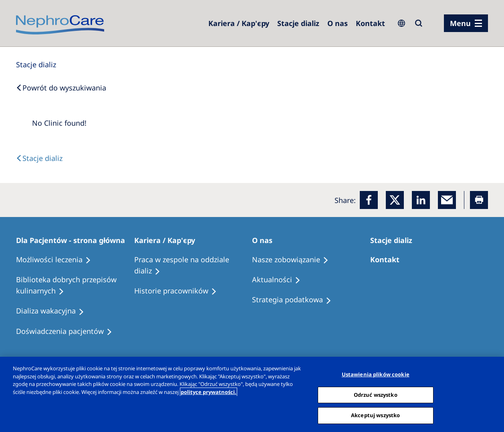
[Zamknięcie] (491, 394)
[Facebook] (369, 200)
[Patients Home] (74, 240)
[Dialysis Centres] (239, 23)
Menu (460, 23)
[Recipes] (75, 285)
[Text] (39, 158)
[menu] (466, 23)
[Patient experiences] (68, 332)
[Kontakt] (370, 23)
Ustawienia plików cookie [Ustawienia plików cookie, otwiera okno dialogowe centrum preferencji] (376, 374)
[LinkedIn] (421, 200)
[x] (395, 200)
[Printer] (479, 200)
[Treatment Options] (57, 260)
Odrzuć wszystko (376, 395)
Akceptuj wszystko (375, 415)
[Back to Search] (61, 88)
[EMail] (447, 200)
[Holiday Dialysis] (54, 311)
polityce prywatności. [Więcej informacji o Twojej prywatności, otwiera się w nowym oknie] (209, 392)
